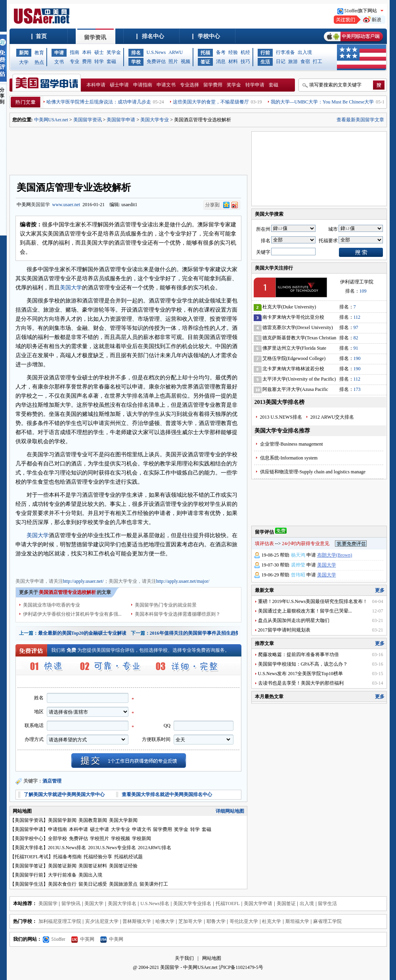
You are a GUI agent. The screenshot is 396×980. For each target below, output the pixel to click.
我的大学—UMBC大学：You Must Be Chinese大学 (322, 102)
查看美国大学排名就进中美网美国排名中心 (167, 794)
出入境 (305, 52)
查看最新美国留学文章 (360, 120)
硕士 (99, 52)
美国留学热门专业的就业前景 (166, 605)
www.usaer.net (66, 205)
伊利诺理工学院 (357, 282)
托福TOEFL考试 (32, 857)
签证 (205, 62)
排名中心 (153, 36)
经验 (233, 52)
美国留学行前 (29, 875)
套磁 (111, 61)
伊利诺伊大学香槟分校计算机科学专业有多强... (72, 614)
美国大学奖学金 (122, 567)
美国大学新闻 (123, 820)
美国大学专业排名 (192, 903)
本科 (87, 52)
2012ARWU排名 (155, 848)
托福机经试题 (128, 857)
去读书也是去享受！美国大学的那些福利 (301, 683)
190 (357, 358)
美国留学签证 (29, 866)
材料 (233, 61)
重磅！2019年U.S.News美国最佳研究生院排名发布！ (313, 601)
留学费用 (213, 85)
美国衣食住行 (62, 884)
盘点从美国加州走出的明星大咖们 (294, 620)
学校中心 (209, 36)
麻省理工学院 (327, 921)
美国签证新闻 (62, 866)
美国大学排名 (29, 848)
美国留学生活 (29, 884)
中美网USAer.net (51, 120)
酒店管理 (52, 781)
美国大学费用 (90, 567)
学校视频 (121, 838)
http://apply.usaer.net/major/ (183, 581)
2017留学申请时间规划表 (284, 630)
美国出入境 (90, 875)
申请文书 (166, 85)
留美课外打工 (154, 884)
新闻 (24, 53)
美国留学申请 (121, 120)
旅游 (293, 61)
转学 (99, 61)
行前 (265, 53)
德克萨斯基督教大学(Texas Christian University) (299, 339)
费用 (87, 61)
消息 (221, 61)
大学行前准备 (62, 875)
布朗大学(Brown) (335, 555)
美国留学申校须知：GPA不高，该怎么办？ (303, 664)
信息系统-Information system (289, 458)
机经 (245, 52)
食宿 (305, 61)
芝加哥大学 (190, 921)
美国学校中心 (29, 838)
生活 (265, 62)
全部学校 (57, 838)
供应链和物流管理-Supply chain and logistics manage (313, 472)
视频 (186, 61)
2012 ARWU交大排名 (332, 417)
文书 (59, 62)
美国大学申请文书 (160, 567)
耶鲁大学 (216, 921)
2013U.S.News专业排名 (112, 848)
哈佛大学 (165, 921)
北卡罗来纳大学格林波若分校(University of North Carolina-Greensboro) (293, 370)
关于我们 (184, 958)
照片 (173, 61)
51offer (54, 939)
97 (356, 327)
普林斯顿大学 (137, 921)
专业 (75, 61)
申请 (59, 53)
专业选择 (189, 85)
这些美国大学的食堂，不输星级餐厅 (211, 102)
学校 (136, 62)
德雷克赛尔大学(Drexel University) (298, 327)
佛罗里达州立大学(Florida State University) (295, 349)
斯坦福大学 (297, 921)
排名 (136, 53)
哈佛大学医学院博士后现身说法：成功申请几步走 (99, 102)
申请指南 (143, 85)
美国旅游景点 (123, 884)
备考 (221, 52)
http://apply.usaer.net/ (83, 581)
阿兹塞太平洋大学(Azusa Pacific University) (295, 391)
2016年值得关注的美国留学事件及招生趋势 (195, 633)
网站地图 (212, 958)
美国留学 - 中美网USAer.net (189, 967)
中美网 (112, 939)
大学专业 (121, 829)
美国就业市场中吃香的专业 (52, 605)
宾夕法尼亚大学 (102, 921)
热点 (39, 62)
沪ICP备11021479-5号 (241, 967)
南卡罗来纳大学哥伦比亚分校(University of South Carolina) (293, 319)
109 (363, 291)
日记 (281, 61)
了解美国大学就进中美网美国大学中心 (64, 794)
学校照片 (99, 838)
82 (356, 338)
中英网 (83, 939)
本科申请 (96, 85)
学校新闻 (142, 838)
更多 (380, 590)
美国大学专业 (155, 120)
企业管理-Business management (292, 444)
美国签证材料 (93, 866)
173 (357, 389)
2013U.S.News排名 (67, 848)
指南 (75, 52)
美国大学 (71, 288)
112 (357, 317)
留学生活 (327, 903)
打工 (318, 61)
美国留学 (40, 205)
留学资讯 (95, 37)
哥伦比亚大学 (244, 921)
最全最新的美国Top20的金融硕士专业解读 (82, 633)
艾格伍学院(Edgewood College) (294, 358)
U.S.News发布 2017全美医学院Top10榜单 (300, 674)
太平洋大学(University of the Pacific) (299, 379)
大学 (24, 62)
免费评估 (156, 61)
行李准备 (285, 52)
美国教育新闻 (93, 820)
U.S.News (156, 52)
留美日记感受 (93, 884)
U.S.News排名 (155, 903)
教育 (39, 53)
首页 (41, 36)
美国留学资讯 (88, 120)
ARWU (176, 52)
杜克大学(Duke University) (289, 307)
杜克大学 (272, 921)
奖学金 (114, 52)
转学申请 (255, 85)
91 (356, 348)
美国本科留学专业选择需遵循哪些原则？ (178, 614)
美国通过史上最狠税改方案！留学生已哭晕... (305, 611)
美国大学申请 (30, 567)
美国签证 (286, 903)
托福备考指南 (67, 857)
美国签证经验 (123, 866)
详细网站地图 (230, 811)
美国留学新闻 (62, 820)
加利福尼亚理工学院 (60, 921)
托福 (205, 53)
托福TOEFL (228, 903)
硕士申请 (119, 85)
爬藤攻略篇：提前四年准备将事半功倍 (298, 655)
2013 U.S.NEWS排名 (281, 417)
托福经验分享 (98, 857)
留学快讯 (71, 903)
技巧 (245, 61)
